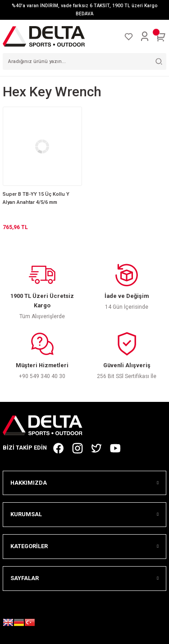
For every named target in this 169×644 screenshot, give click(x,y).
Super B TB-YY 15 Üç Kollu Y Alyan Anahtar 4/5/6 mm (36, 198)
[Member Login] (145, 36)
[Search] (84, 61)
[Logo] (44, 36)
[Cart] (161, 36)
